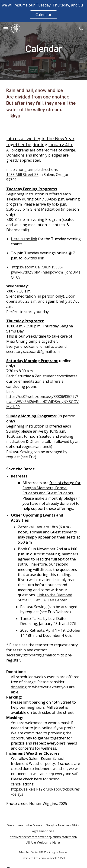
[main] (44, 51)
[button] (6, 29)
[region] (43, 11)
